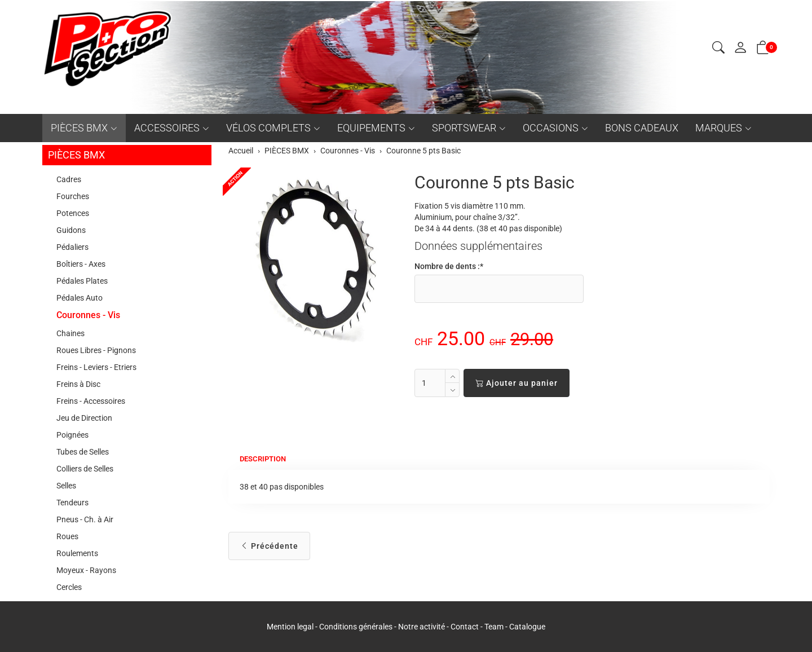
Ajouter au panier (517, 383)
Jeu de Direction (84, 418)
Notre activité (422, 627)
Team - (497, 627)
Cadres (69, 179)
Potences (73, 213)
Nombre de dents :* (449, 266)
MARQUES (719, 128)
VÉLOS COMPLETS (268, 128)
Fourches (73, 196)
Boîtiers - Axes (81, 264)
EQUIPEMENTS (371, 128)
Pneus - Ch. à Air (85, 519)
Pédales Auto (80, 298)
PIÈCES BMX (79, 128)
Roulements (77, 553)
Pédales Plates (82, 281)
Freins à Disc (78, 384)
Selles (66, 486)
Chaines (70, 333)
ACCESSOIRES (167, 128)
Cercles (69, 587)
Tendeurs (72, 503)
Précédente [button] (269, 546)
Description (265, 459)
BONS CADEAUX (642, 128)
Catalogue (527, 627)
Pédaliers (72, 247)
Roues (67, 536)
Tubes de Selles (83, 452)
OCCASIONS (551, 128)
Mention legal (290, 627)
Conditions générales (356, 627)
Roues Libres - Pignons (96, 350)
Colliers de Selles (85, 469)
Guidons (71, 230)
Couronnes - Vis (88, 315)
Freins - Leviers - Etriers (96, 367)
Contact (465, 627)
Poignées (72, 435)
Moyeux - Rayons (86, 570)
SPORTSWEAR (464, 128)
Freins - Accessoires (91, 401)
